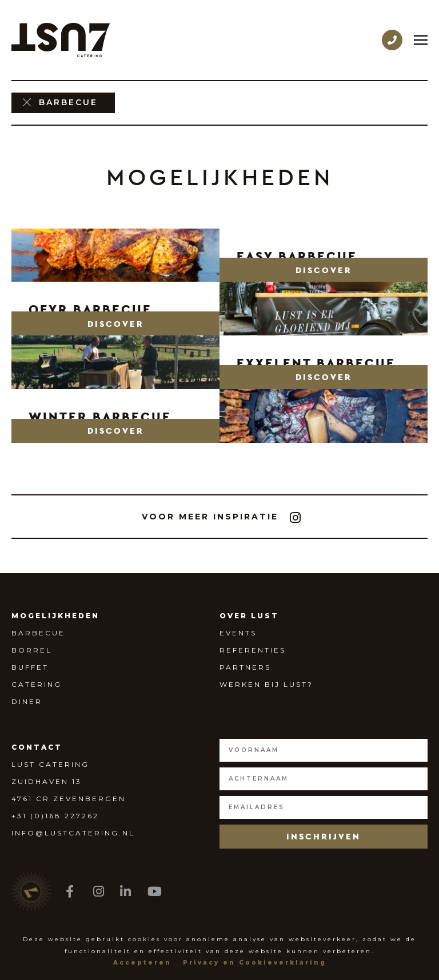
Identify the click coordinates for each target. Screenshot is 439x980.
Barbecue (38, 633)
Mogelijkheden (55, 616)
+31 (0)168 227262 (55, 816)
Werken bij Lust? (266, 684)
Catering (37, 684)
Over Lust (249, 616)
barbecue (68, 102)
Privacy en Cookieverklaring (255, 963)
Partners (245, 667)
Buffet (30, 667)
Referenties (253, 650)
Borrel (32, 650)
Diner (27, 701)
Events (238, 633)
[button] (324, 270)
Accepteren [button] (142, 963)
